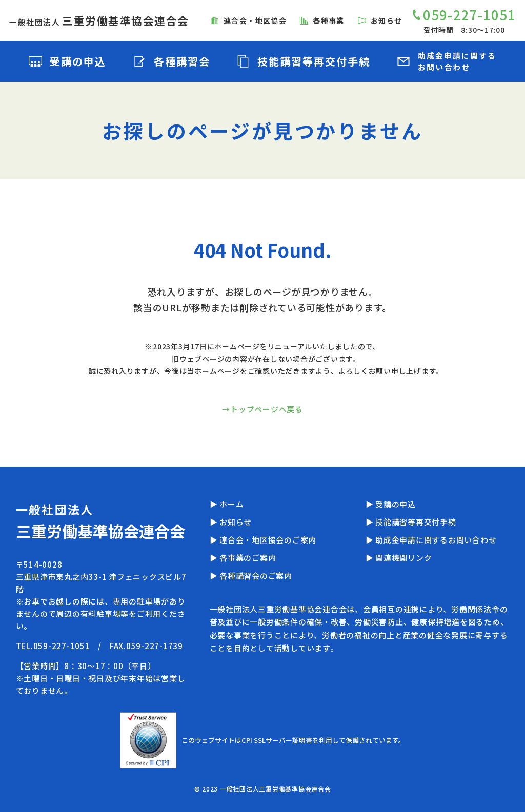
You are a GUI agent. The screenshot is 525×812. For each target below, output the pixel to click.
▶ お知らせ (231, 522)
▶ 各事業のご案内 (243, 558)
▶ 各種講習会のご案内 (251, 576)
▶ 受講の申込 (391, 504)
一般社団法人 (99, 22)
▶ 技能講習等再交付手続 (411, 522)
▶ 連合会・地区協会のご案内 (263, 540)
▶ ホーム (227, 504)
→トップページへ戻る (262, 409)
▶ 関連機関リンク (399, 558)
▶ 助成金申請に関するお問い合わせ (431, 540)
